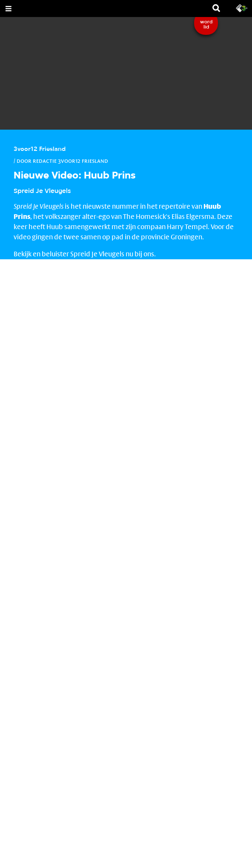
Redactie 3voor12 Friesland (70, 161)
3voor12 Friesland (40, 149)
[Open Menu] (9, 9)
